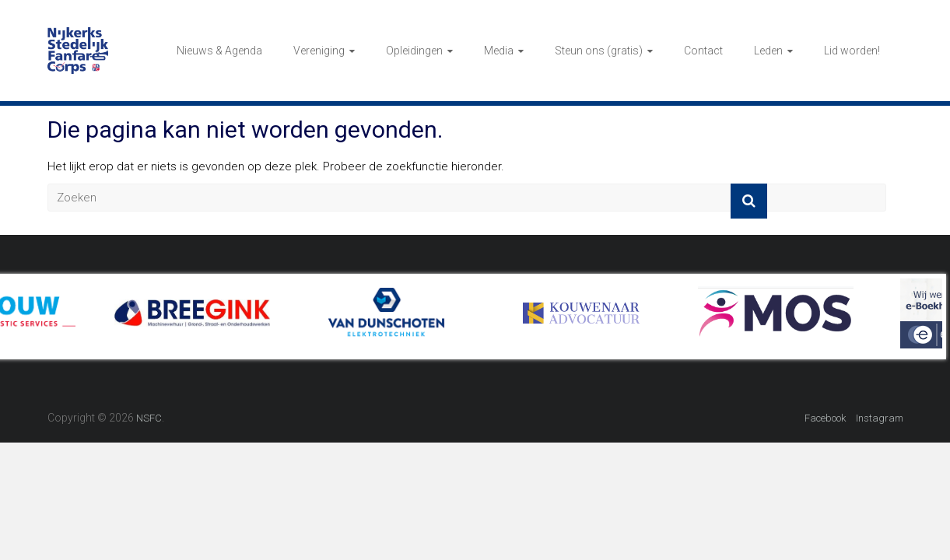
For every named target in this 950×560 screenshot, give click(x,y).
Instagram (880, 418)
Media (499, 51)
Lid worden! (852, 51)
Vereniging (319, 51)
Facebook (825, 418)
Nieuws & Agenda (219, 51)
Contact (703, 51)
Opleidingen (414, 51)
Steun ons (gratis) (599, 51)
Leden (768, 51)
